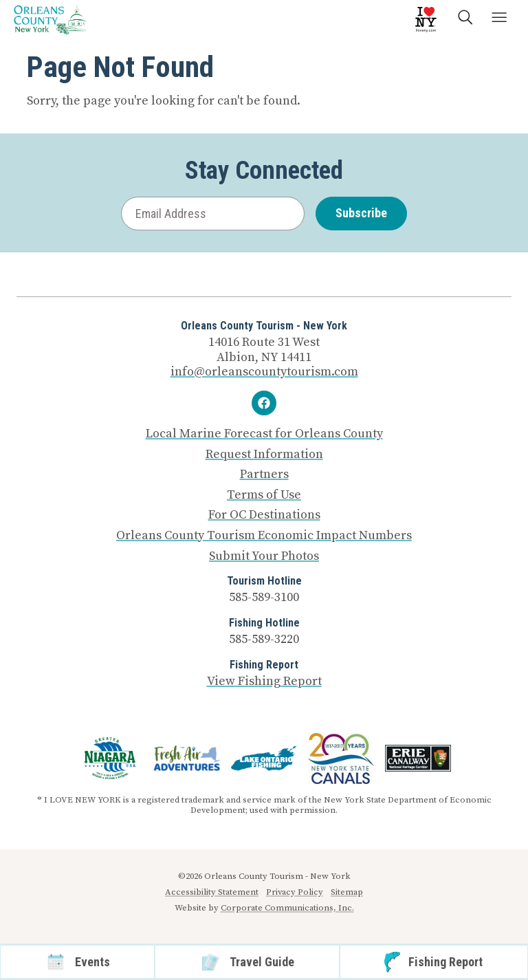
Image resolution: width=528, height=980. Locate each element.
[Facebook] (264, 403)
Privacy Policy (295, 892)
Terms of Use (264, 495)
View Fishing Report (264, 681)
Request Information (264, 455)
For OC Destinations (264, 515)
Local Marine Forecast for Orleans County (264, 434)
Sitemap (347, 892)
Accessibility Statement (212, 892)
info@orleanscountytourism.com (264, 372)
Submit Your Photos (264, 556)
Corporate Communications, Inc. (287, 908)
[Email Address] (213, 214)
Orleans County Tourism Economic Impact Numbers (264, 536)
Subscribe (361, 213)
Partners (264, 475)
